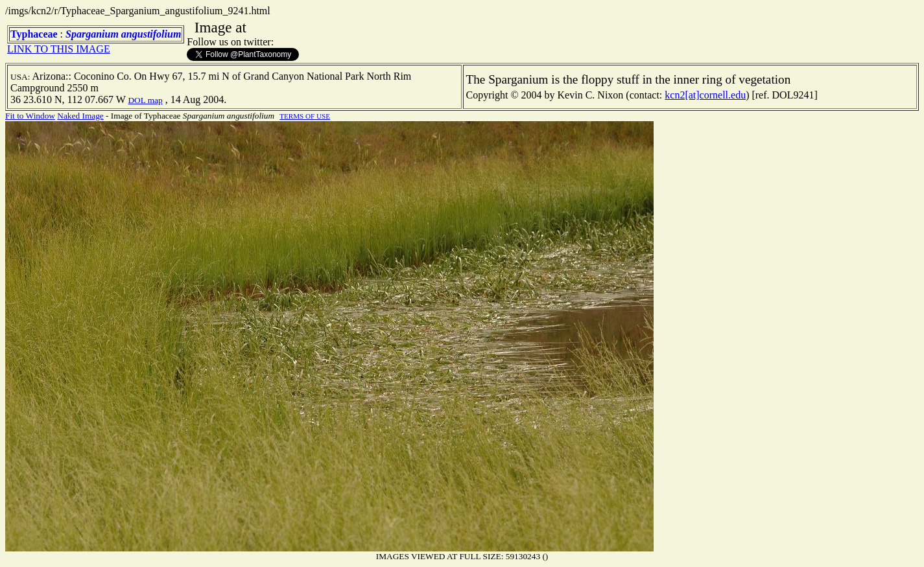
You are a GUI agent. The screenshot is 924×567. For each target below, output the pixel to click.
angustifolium (151, 34)
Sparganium (92, 34)
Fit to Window (30, 116)
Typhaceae (34, 34)
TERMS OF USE (305, 116)
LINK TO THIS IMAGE (59, 49)
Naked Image (80, 116)
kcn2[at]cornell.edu (705, 95)
